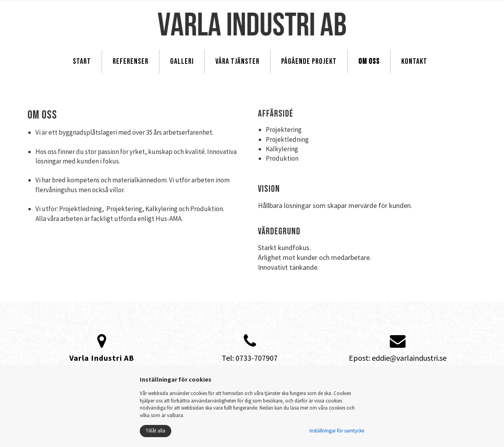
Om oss (369, 61)
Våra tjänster (237, 61)
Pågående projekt (309, 61)
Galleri (182, 61)
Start (82, 61)
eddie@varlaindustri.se (409, 358)
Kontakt (414, 61)
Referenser (131, 61)
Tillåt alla (156, 431)
